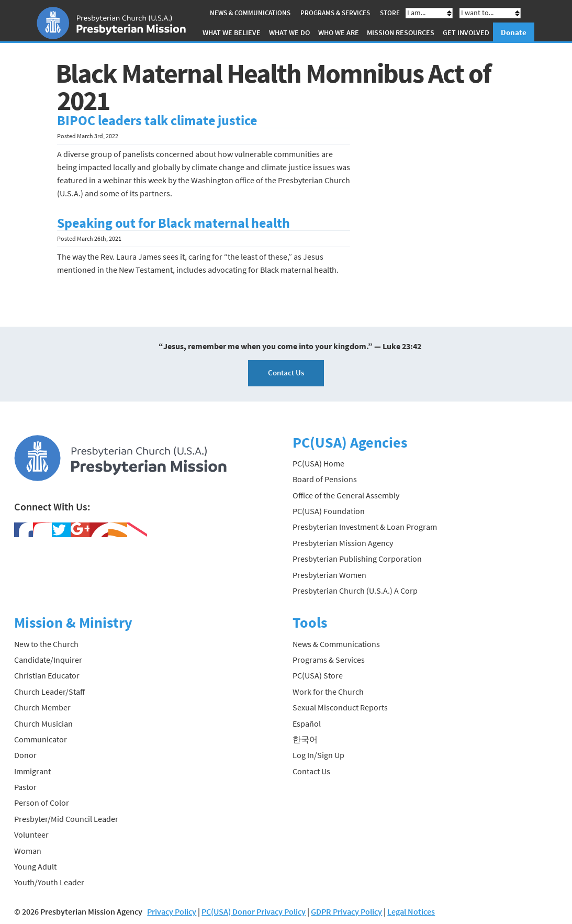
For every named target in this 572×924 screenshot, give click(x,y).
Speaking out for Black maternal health (173, 223)
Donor (25, 755)
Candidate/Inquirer (48, 660)
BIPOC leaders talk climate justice (157, 120)
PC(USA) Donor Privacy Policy (254, 911)
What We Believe (232, 32)
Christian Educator (47, 675)
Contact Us (286, 372)
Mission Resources (401, 32)
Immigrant (32, 771)
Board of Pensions (325, 479)
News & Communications (250, 13)
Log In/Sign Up (318, 755)
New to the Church (46, 644)
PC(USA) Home (318, 463)
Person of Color (42, 803)
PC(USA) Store (318, 675)
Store (390, 13)
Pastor (25, 787)
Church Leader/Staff (49, 692)
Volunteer (31, 834)
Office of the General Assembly (346, 495)
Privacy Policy (172, 911)
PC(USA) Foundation (329, 511)
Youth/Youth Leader (49, 882)
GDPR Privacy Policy (346, 911)
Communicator (41, 739)
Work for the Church (328, 692)
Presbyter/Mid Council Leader (66, 819)
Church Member (42, 707)
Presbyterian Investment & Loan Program (365, 527)
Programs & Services (335, 13)
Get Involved (466, 32)
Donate (514, 32)
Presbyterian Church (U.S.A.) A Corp (355, 591)
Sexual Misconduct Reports (340, 707)
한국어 (305, 739)
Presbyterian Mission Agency (343, 543)
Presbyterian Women (329, 575)
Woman (28, 851)
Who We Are (339, 32)
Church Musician (43, 723)
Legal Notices (411, 911)
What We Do (289, 32)
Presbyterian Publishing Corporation (357, 559)
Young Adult (35, 866)
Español (307, 723)
